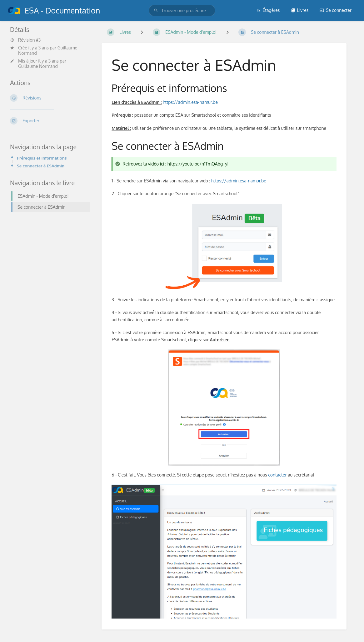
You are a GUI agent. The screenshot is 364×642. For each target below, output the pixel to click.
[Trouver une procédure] (156, 10)
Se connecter (336, 10)
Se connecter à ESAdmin (41, 166)
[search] (182, 10)
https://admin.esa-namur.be (190, 102)
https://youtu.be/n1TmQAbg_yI (198, 164)
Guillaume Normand (38, 66)
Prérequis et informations (42, 158)
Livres (300, 10)
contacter (277, 475)
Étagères (268, 10)
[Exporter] (48, 121)
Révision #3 (25, 40)
